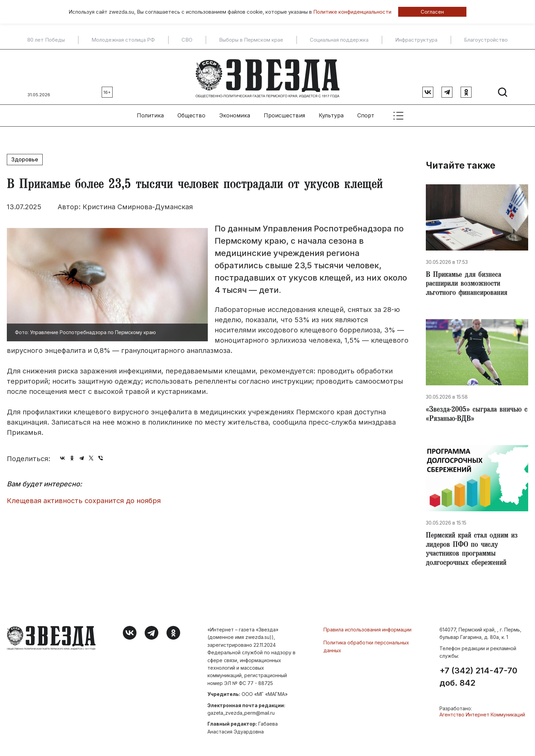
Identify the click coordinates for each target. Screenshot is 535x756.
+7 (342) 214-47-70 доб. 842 (478, 679)
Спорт (366, 113)
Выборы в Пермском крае (251, 40)
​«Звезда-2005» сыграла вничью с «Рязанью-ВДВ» (476, 414)
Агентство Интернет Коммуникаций (482, 717)
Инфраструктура (416, 40)
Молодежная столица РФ (123, 40)
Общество (191, 113)
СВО (187, 40)
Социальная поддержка (339, 40)
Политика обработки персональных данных (366, 648)
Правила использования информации (367, 632)
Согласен (432, 12)
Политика (150, 113)
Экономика (235, 113)
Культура (331, 113)
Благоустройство (486, 40)
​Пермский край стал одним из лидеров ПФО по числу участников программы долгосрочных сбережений (475, 551)
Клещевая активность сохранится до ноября (84, 498)
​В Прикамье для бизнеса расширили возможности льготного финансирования (469, 283)
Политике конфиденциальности (352, 12)
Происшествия (284, 113)
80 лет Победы (46, 40)
